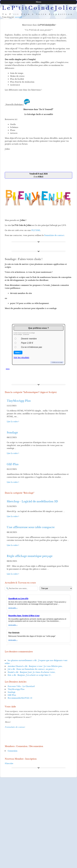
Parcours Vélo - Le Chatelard (21, 686)
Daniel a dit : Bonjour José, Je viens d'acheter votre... (32, 672)
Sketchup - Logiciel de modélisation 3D (32, 502)
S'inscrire (9, 764)
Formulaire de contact (15, 727)
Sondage (12, 433)
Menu (38, 2)
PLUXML (36, 230)
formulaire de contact (54, 235)
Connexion (13, 751)
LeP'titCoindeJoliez (39, 8)
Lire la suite (13, 422)
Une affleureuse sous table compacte (31, 527)
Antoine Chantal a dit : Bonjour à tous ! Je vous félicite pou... (35, 666)
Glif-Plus (13, 464)
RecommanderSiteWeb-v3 (20, 698)
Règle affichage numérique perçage (30, 556)
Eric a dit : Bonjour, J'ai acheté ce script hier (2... (30, 675)
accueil (18, 17)
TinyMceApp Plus (19, 401)
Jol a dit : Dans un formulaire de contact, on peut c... (32, 669)
